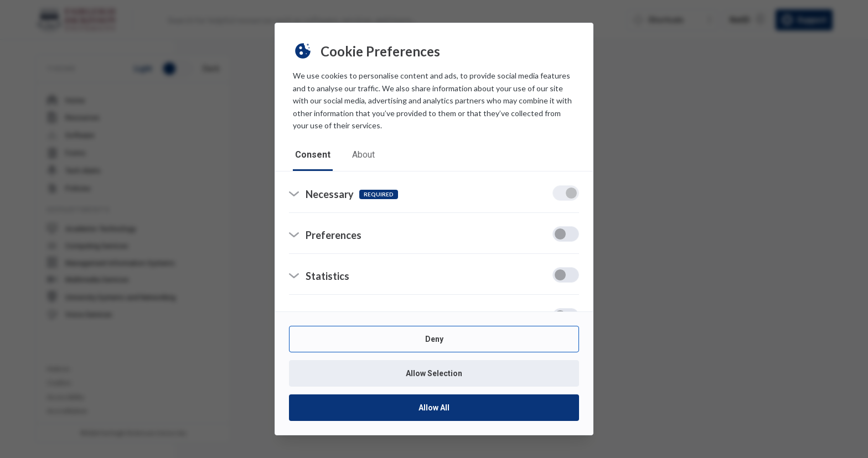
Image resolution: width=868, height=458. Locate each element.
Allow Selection (434, 373)
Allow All (434, 408)
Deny (434, 339)
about (364, 155)
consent (313, 155)
